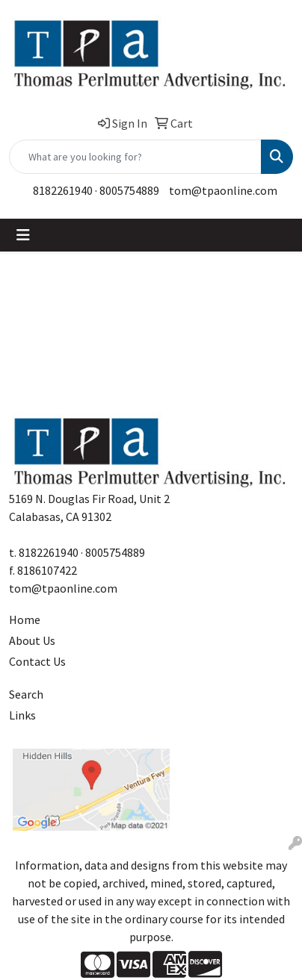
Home (25, 619)
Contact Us (37, 661)
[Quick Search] (135, 157)
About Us (32, 640)
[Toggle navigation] (23, 235)
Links (22, 715)
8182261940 (63, 190)
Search (26, 694)
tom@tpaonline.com (223, 190)
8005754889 (129, 190)
